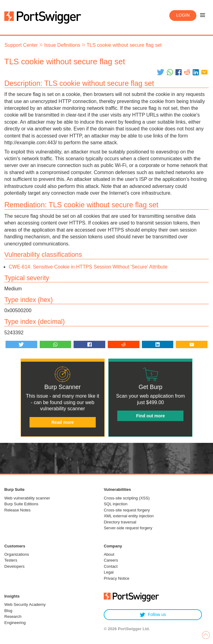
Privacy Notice (117, 578)
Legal (109, 572)
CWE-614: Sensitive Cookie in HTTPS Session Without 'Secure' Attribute (88, 267)
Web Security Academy (25, 604)
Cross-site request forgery (127, 510)
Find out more (150, 416)
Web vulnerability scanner (27, 498)
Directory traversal (120, 522)
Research (13, 616)
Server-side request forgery (128, 528)
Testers (11, 560)
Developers (14, 566)
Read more (62, 422)
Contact (111, 566)
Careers (111, 560)
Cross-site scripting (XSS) (127, 498)
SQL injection (116, 504)
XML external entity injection (129, 516)
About (109, 554)
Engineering (15, 623)
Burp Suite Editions (21, 504)
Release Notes (17, 510)
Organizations (17, 554)
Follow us (153, 615)
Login (183, 15)
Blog (8, 611)
